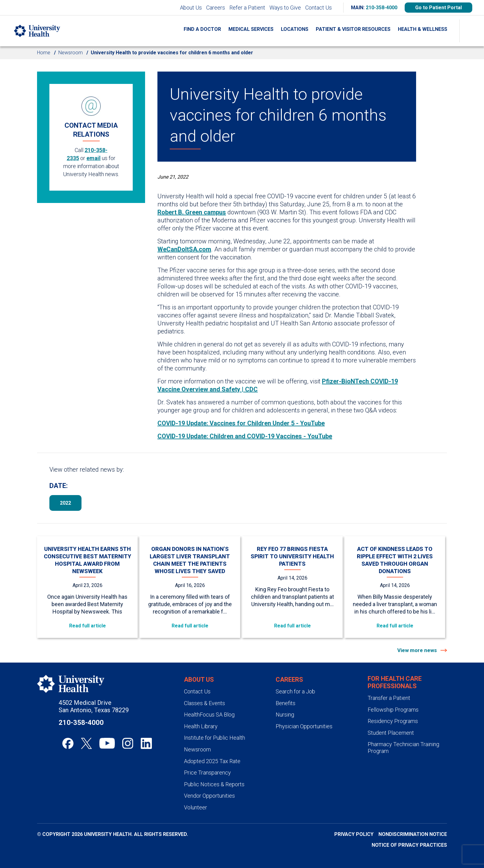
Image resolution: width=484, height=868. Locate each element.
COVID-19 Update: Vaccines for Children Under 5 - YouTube (241, 423)
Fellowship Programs (393, 710)
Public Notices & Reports (214, 784)
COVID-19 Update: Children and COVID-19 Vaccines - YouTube (245, 436)
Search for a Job (295, 691)
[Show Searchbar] (472, 31)
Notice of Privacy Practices (409, 845)
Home (44, 53)
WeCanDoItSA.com (184, 249)
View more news (418, 650)
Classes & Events (204, 703)
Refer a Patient (247, 8)
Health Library (201, 726)
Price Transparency (207, 773)
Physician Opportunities (304, 726)
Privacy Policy (354, 834)
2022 (65, 503)
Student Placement (391, 733)
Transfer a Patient (389, 698)
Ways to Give (285, 8)
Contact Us (319, 8)
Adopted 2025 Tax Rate (212, 761)
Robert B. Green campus (192, 212)
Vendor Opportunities (209, 796)
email (94, 158)
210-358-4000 (382, 8)
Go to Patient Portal (438, 8)
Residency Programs (393, 721)
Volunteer (196, 807)
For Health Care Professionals (395, 682)
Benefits (286, 703)
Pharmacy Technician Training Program (403, 748)
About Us (191, 8)
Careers (216, 8)
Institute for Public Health (215, 738)
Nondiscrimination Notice (413, 834)
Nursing (285, 715)
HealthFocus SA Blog (209, 715)
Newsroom (71, 53)
